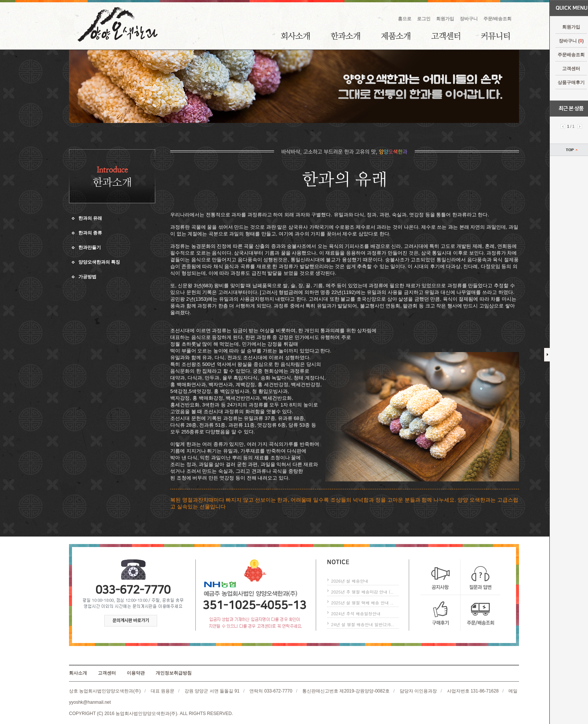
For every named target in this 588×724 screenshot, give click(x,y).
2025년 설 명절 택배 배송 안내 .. (362, 603)
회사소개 (295, 36)
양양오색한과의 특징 (99, 262)
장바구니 (469, 19)
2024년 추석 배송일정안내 (356, 614)
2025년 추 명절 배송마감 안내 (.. (362, 592)
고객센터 (567, 69)
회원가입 (567, 27)
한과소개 (345, 36)
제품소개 (396, 36)
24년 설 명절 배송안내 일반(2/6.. (362, 624)
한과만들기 (90, 247)
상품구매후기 (567, 82)
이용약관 (136, 673)
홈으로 (405, 19)
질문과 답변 (480, 577)
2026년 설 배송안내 (350, 581)
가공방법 (87, 277)
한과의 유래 (90, 218)
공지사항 (440, 577)
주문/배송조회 (497, 19)
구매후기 (440, 613)
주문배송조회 (567, 55)
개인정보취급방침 (174, 673)
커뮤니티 (495, 36)
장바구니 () (566, 41)
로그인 (424, 19)
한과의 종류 (90, 233)
